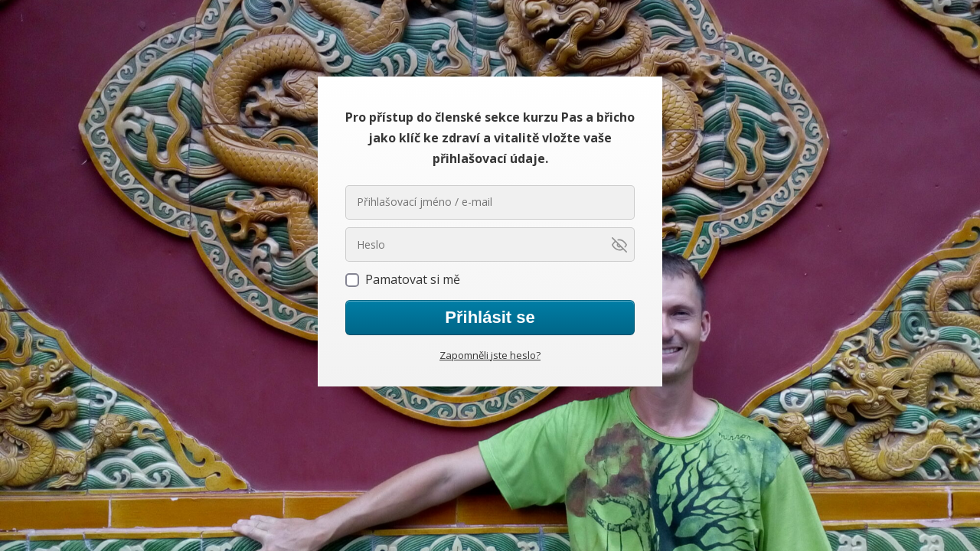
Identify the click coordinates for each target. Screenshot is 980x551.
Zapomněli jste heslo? (490, 355)
